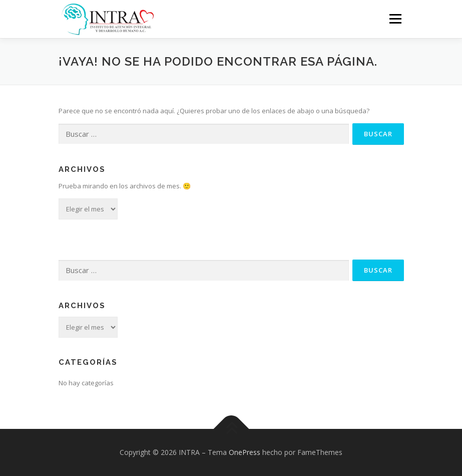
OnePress (245, 452)
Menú (395, 19)
